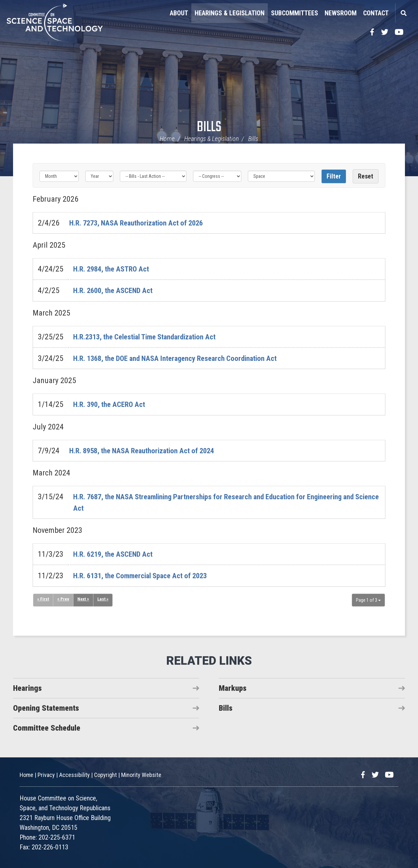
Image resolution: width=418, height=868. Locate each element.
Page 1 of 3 (368, 600)
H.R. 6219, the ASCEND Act (116, 554)
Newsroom (341, 13)
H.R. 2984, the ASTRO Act (114, 269)
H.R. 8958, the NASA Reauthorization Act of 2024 (147, 450)
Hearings (27, 688)
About (179, 13)
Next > (84, 599)
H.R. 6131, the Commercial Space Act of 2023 (146, 575)
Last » (104, 599)
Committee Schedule (47, 728)
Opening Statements (46, 708)
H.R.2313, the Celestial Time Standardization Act (151, 336)
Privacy (46, 775)
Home (167, 139)
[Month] (59, 176)
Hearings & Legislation (230, 13)
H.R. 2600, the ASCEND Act (116, 290)
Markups (233, 688)
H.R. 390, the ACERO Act (112, 404)
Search (403, 13)
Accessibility (74, 775)
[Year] (99, 176)
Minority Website (141, 775)
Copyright (105, 775)
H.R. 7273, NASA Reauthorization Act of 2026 (141, 223)
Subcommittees (295, 13)
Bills (209, 127)
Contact (376, 13)
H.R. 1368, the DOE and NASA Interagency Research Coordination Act (183, 358)
